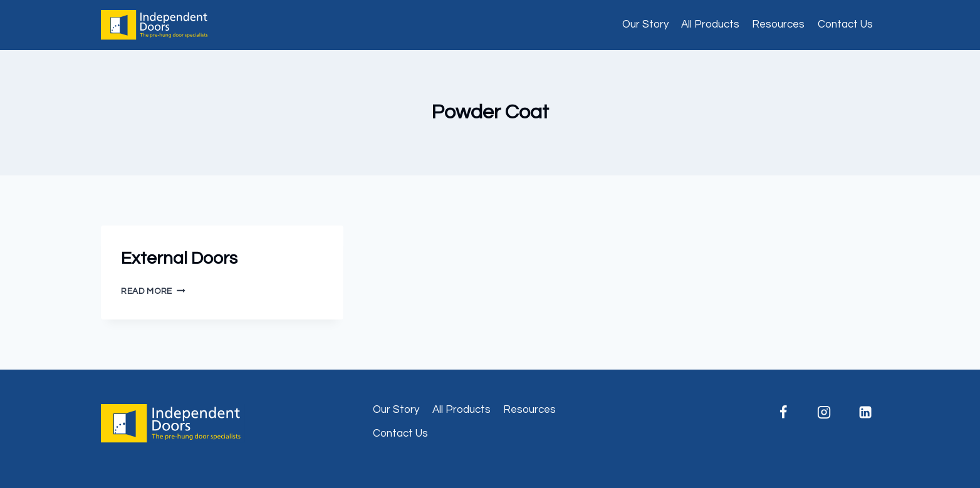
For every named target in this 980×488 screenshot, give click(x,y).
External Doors (179, 258)
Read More (153, 291)
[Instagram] (824, 412)
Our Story (645, 24)
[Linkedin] (865, 412)
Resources (778, 24)
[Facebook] (783, 412)
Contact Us (845, 24)
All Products (710, 24)
